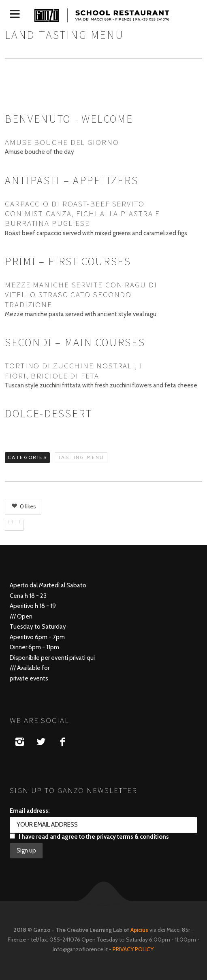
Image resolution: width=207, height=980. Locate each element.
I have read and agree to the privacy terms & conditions (89, 837)
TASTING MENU (81, 457)
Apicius (139, 930)
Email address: (30, 811)
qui (91, 658)
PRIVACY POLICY (134, 949)
